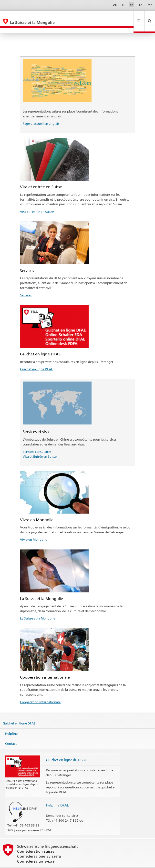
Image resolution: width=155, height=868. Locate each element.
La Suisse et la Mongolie (38, 608)
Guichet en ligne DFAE (36, 359)
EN (141, 5)
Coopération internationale (40, 692)
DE (115, 5)
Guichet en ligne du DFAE (66, 749)
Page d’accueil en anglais (41, 113)
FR (132, 5)
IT (123, 5)
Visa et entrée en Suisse (37, 201)
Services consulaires (37, 441)
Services (26, 285)
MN (150, 5)
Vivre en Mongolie (34, 529)
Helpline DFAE (57, 795)
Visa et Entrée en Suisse (40, 446)
